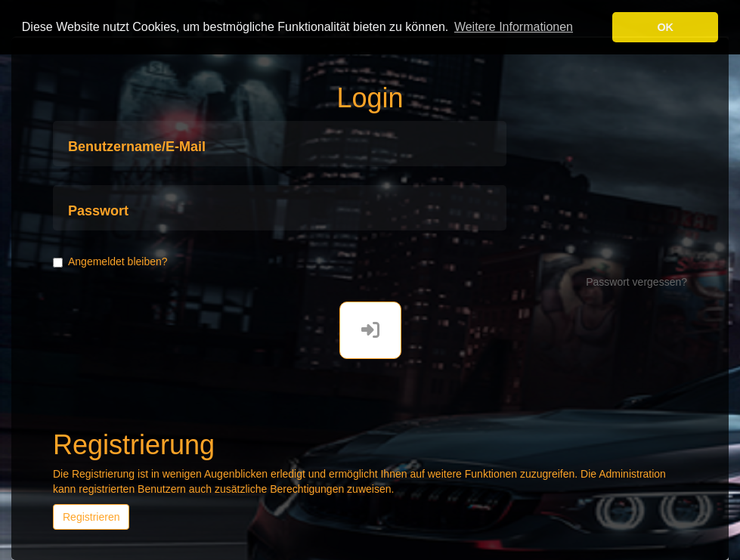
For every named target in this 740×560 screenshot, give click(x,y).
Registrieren (91, 517)
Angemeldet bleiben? (110, 261)
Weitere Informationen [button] (514, 27)
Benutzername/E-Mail (137, 147)
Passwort (98, 211)
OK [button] (665, 27)
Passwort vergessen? (636, 282)
